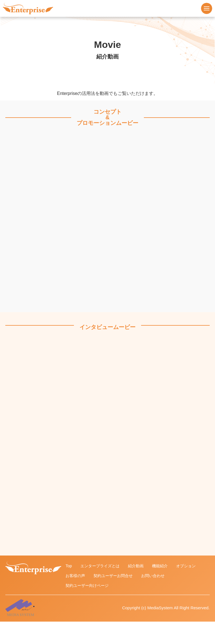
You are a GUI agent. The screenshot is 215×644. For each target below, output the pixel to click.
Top (69, 566)
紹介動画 (136, 566)
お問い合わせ (153, 576)
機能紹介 (160, 566)
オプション (186, 566)
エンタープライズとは (100, 566)
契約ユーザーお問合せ (113, 576)
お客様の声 (75, 576)
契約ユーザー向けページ (87, 585)
